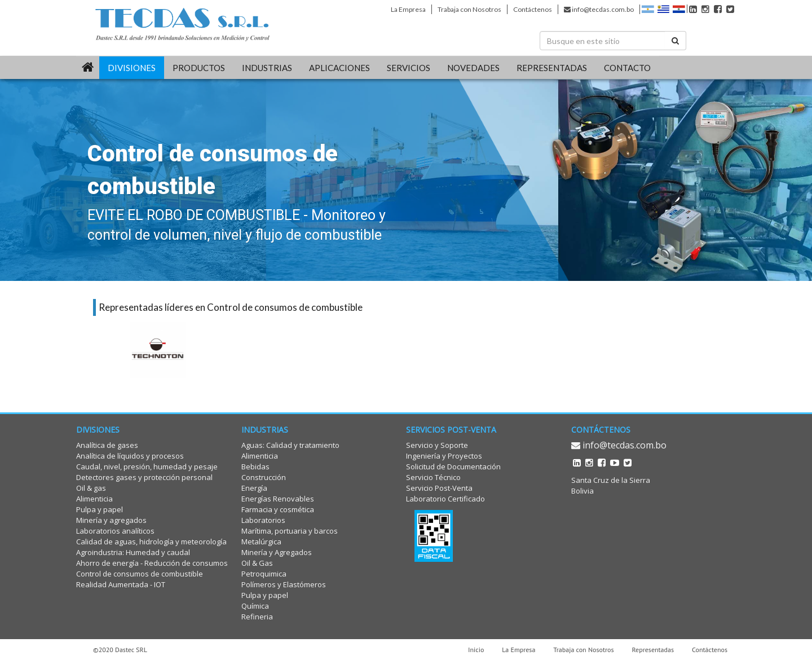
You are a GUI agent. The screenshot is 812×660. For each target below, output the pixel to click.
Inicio (476, 650)
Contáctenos (533, 9)
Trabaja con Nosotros (469, 9)
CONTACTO (627, 68)
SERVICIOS (409, 68)
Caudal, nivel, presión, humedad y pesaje (147, 467)
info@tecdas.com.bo (599, 9)
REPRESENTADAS (552, 68)
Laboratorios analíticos (115, 531)
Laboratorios (263, 520)
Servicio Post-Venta (439, 488)
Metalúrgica (261, 542)
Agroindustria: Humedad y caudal (133, 552)
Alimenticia (94, 499)
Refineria (257, 617)
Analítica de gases (107, 445)
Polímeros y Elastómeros (284, 584)
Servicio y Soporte (437, 445)
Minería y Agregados (277, 552)
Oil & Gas (257, 563)
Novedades (473, 68)
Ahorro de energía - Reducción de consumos (152, 563)
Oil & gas (91, 488)
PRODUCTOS (199, 68)
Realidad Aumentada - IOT (121, 584)
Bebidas (255, 467)
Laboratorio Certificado (445, 499)
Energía (254, 488)
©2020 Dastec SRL (120, 650)
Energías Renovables (278, 499)
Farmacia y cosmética (278, 509)
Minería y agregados (111, 520)
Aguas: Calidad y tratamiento (290, 445)
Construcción (264, 477)
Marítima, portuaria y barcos (290, 531)
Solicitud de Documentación (453, 467)
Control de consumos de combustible (140, 574)
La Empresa (408, 9)
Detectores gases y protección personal (144, 477)
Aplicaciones (339, 68)
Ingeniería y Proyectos (444, 456)
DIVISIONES (132, 68)
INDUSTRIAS (267, 68)
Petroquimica (264, 574)
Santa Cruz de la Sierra (611, 480)
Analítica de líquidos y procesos (130, 456)
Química (255, 606)
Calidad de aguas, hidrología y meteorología (151, 542)
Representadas (653, 650)
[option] (158, 350)
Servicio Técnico (433, 477)
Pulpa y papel (100, 509)
